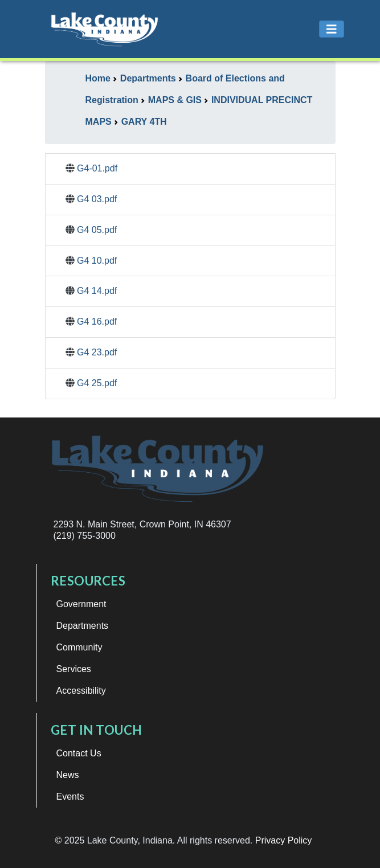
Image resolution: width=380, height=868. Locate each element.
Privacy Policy (284, 840)
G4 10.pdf (97, 261)
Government (81, 604)
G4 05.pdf (97, 230)
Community (79, 647)
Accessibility (81, 691)
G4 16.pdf (97, 322)
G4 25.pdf (97, 383)
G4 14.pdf (97, 291)
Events (70, 797)
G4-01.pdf (97, 168)
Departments (83, 626)
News (68, 775)
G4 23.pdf (97, 352)
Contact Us (79, 753)
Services (74, 669)
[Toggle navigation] (332, 29)
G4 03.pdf (97, 199)
